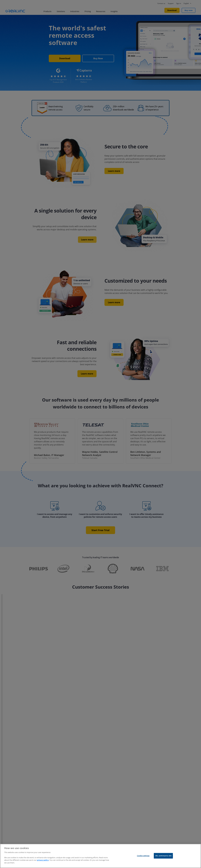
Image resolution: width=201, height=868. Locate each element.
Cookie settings (143, 856)
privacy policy (43, 860)
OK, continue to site (163, 856)
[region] (101, 856)
